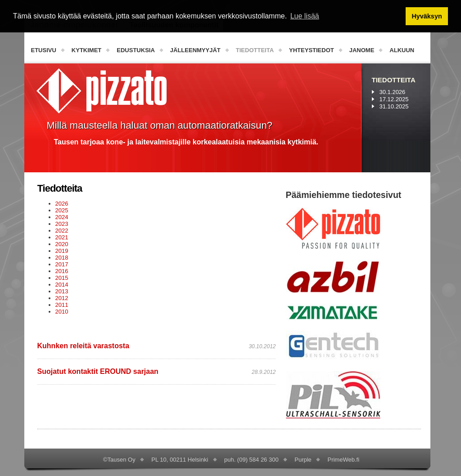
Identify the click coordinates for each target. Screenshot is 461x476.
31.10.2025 (394, 106)
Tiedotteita (255, 50)
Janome (362, 50)
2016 (62, 271)
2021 (62, 237)
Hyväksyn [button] (427, 16)
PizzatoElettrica (102, 91)
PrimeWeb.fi (343, 460)
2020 (62, 244)
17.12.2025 (394, 99)
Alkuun (402, 50)
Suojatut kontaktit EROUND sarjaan (98, 371)
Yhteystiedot (312, 50)
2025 (62, 210)
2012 (62, 298)
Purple (303, 460)
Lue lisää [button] (305, 16)
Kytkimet (86, 50)
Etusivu (44, 50)
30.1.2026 (393, 92)
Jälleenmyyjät (195, 50)
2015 (62, 278)
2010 (62, 312)
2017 (62, 264)
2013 (62, 291)
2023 (62, 224)
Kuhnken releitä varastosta (84, 346)
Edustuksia (136, 50)
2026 (62, 204)
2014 (62, 285)
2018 (62, 258)
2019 (62, 251)
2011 (62, 305)
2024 (62, 217)
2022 (62, 231)
